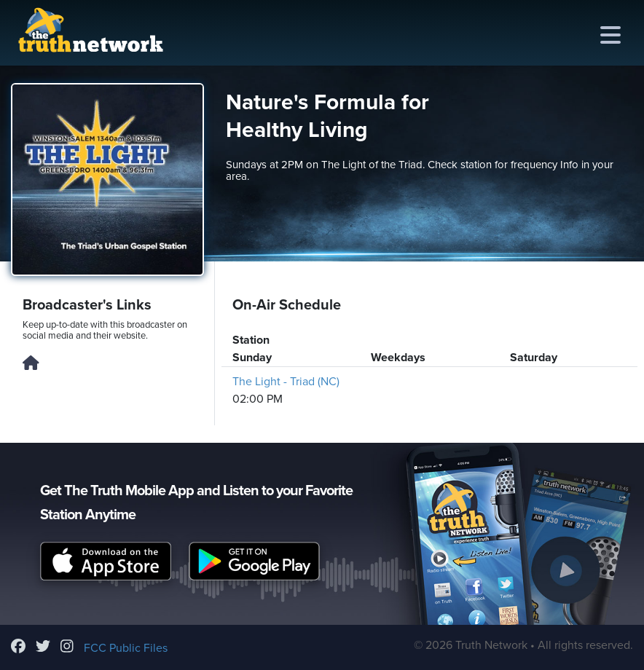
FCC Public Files (126, 648)
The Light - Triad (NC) (286, 382)
